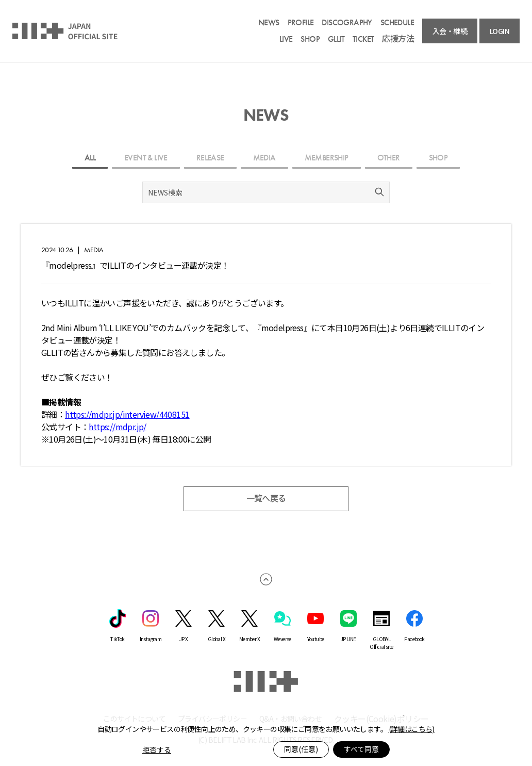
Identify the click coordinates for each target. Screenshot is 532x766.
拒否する (157, 749)
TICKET (363, 39)
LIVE (286, 39)
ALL (90, 158)
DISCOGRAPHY (347, 23)
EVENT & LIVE (146, 158)
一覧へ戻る (266, 499)
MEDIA (264, 158)
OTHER (389, 158)
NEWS (269, 23)
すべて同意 (361, 749)
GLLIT (336, 39)
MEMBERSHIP (327, 158)
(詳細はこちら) (412, 729)
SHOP (310, 39)
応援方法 (398, 39)
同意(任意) (301, 749)
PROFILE (301, 23)
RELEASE (210, 158)
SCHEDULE (397, 23)
